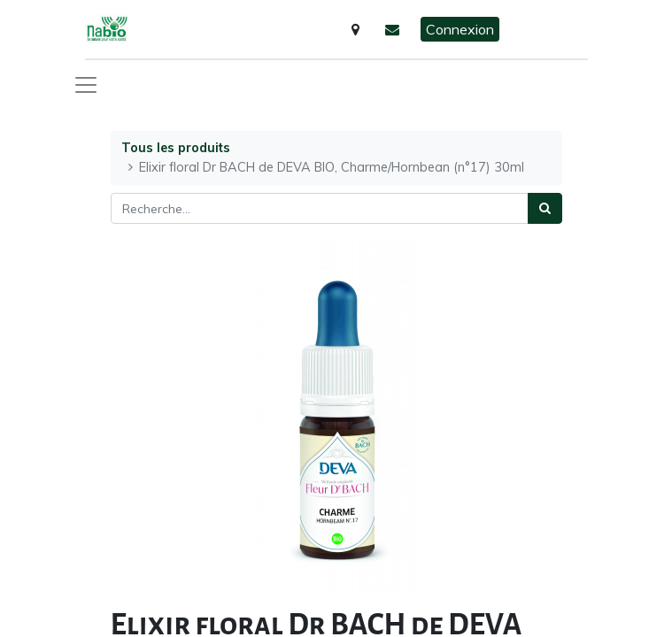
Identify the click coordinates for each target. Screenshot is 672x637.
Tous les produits (176, 148)
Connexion (460, 29)
